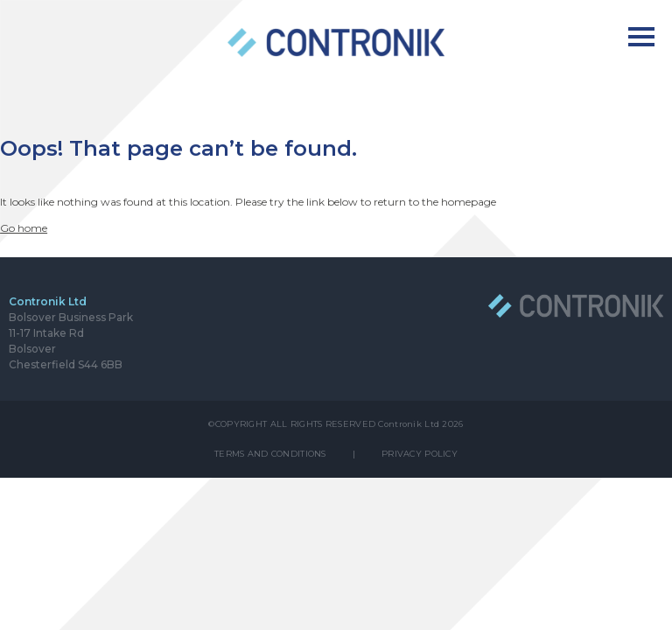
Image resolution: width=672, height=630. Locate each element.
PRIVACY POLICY (420, 454)
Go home (24, 228)
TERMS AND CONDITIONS (270, 454)
